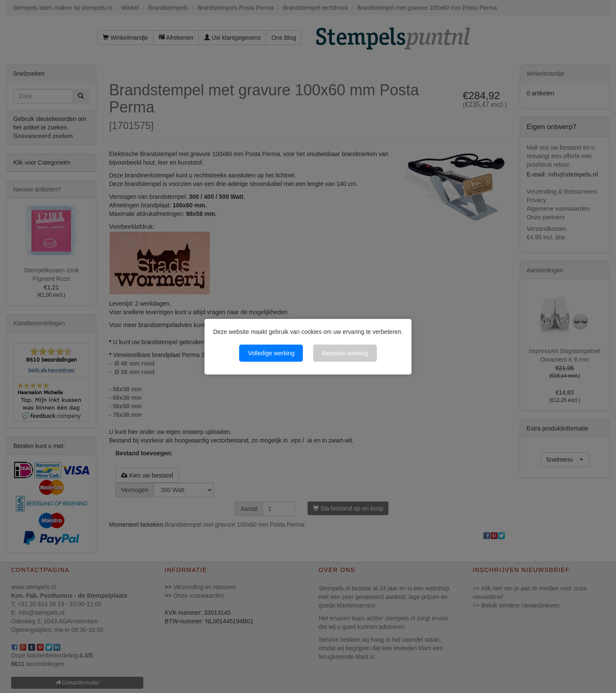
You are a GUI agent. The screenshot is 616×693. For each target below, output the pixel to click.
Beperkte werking (345, 353)
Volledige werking (271, 353)
